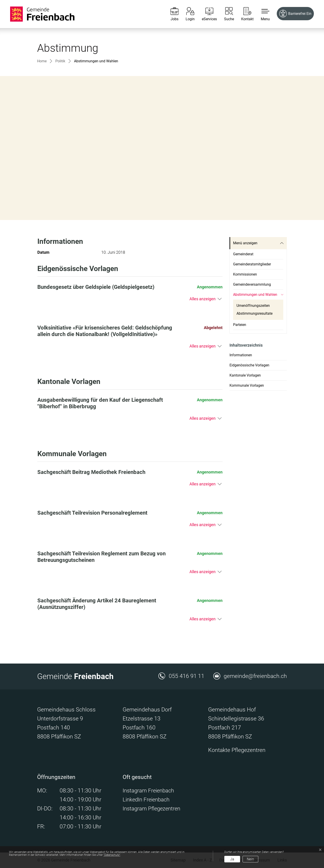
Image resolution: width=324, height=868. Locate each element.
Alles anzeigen (202, 299)
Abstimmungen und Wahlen (255, 296)
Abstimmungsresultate (254, 313)
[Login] (187, 14)
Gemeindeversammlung (252, 284)
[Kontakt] (244, 14)
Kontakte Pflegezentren (237, 750)
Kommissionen (245, 274)
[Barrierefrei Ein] (295, 14)
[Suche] (226, 14)
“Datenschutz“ (112, 855)
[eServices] (206, 14)
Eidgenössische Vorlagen (249, 365)
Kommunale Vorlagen (247, 385)
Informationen (241, 355)
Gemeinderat (243, 254)
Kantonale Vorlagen (245, 375)
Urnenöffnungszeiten (253, 306)
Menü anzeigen (245, 243)
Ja (232, 859)
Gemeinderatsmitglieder (252, 264)
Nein (250, 859)
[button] (262, 14)
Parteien (240, 325)
